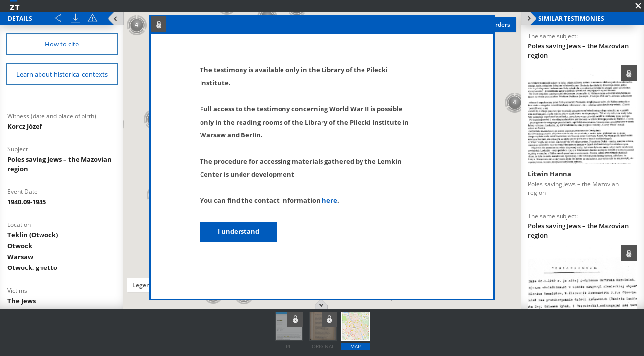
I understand (239, 231)
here (330, 200)
